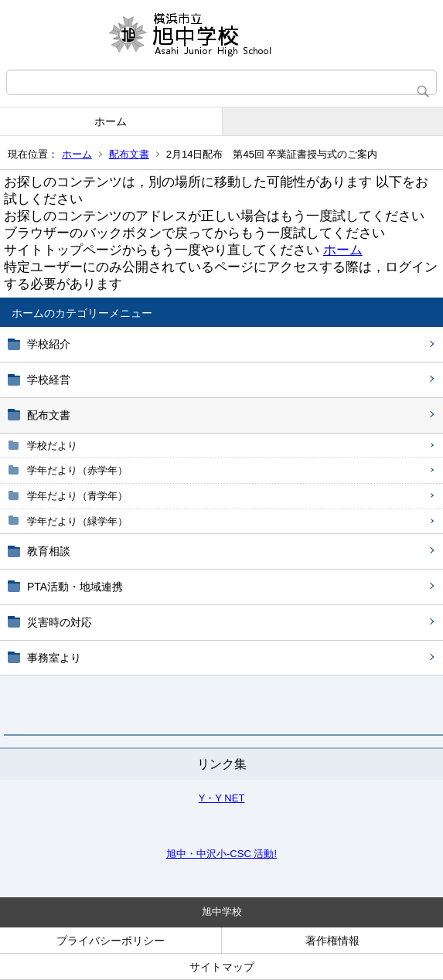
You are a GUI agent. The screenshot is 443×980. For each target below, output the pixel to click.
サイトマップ (222, 967)
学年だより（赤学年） (77, 470)
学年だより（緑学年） (77, 521)
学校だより (52, 446)
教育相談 (49, 551)
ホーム (111, 121)
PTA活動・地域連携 (75, 587)
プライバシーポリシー (111, 941)
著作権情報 (332, 941)
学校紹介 (49, 344)
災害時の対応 (60, 622)
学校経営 (49, 379)
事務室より (54, 658)
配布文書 (129, 154)
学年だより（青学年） (77, 496)
